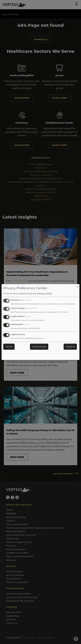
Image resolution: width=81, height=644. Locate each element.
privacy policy (45, 293)
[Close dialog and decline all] (78, 286)
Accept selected (39, 347)
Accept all (70, 347)
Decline (9, 347)
